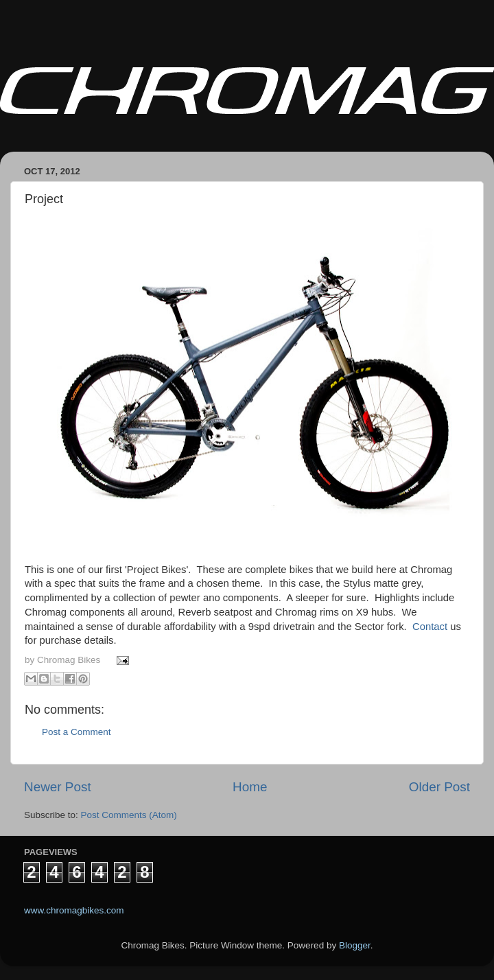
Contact (430, 627)
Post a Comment (77, 732)
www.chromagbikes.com (74, 910)
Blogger (355, 945)
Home (250, 787)
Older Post (439, 787)
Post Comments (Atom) (129, 815)
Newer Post (58, 787)
